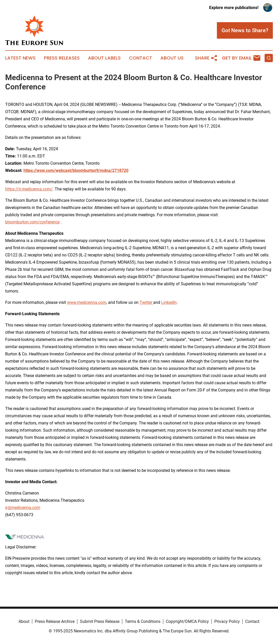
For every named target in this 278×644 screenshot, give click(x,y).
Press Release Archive (55, 621)
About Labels (104, 58)
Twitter (146, 302)
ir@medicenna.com (23, 508)
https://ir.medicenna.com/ (29, 189)
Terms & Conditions (143, 621)
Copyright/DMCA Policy (187, 621)
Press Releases (62, 58)
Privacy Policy (227, 621)
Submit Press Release (100, 621)
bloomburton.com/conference (32, 222)
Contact (141, 58)
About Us (172, 58)
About (24, 621)
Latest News (20, 58)
